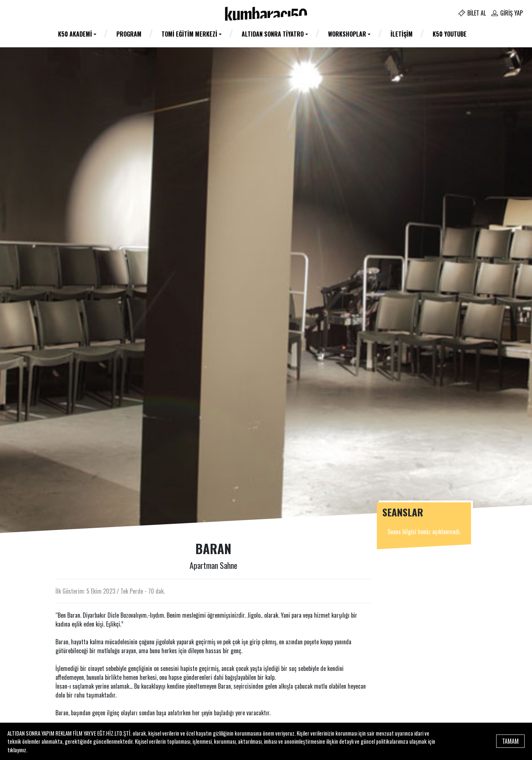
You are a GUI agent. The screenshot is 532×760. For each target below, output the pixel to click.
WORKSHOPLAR (347, 34)
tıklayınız (17, 750)
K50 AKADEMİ (75, 34)
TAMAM (510, 741)
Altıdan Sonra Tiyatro (273, 34)
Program (129, 34)
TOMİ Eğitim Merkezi (189, 34)
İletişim (402, 34)
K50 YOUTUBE (450, 34)
